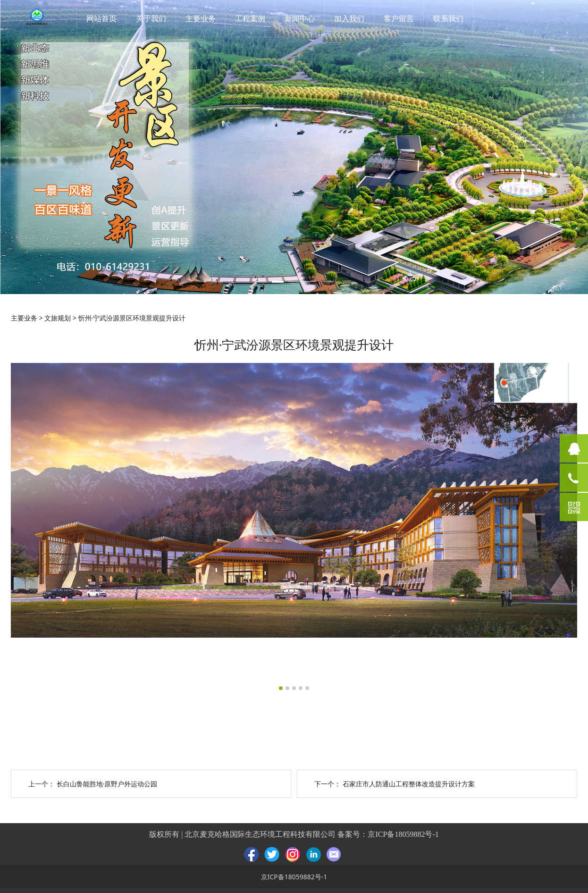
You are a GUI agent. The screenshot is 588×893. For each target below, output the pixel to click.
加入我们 (349, 18)
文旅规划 (58, 318)
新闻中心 (300, 18)
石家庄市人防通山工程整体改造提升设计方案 (409, 784)
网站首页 (101, 18)
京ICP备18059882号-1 (403, 834)
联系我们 (448, 18)
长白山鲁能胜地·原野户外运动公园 (107, 784)
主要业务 (201, 18)
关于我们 (151, 18)
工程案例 (250, 18)
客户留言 (399, 18)
